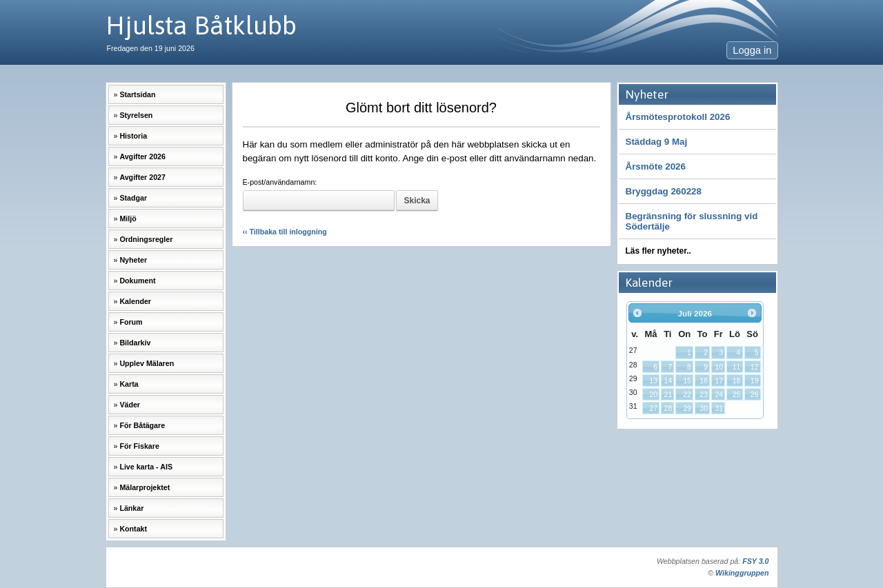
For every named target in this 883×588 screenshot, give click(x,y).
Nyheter (133, 260)
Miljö (128, 219)
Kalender (135, 301)
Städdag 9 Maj (657, 142)
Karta (129, 384)
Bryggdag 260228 (664, 191)
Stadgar (133, 198)
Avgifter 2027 (142, 177)
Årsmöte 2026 (656, 166)
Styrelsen (136, 115)
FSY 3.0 (755, 561)
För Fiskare (139, 446)
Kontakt (133, 529)
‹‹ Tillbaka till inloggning (285, 232)
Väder (130, 405)
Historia (133, 136)
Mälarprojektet (145, 487)
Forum (131, 322)
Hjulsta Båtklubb (201, 25)
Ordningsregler (146, 239)
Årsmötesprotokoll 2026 (678, 117)
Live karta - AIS (146, 467)
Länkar (131, 508)
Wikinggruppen (742, 573)
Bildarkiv (135, 343)
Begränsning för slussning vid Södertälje (692, 221)
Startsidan (137, 94)
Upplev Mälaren (147, 363)
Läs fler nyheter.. (658, 251)
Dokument (137, 281)
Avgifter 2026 (142, 156)
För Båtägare (142, 425)
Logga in (752, 50)
